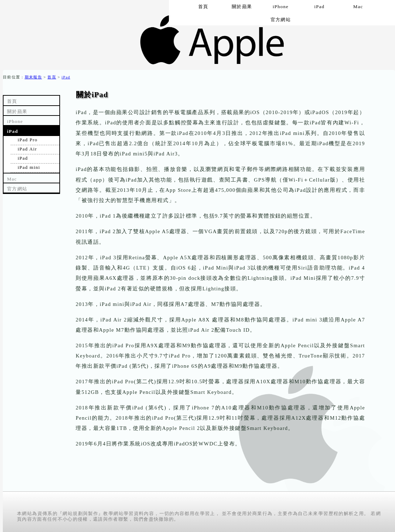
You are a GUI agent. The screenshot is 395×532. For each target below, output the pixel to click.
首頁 (52, 77)
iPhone (15, 121)
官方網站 (281, 20)
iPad (66, 77)
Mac (12, 179)
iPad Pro (28, 140)
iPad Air (27, 149)
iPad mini (29, 167)
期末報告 (33, 77)
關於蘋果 (17, 111)
